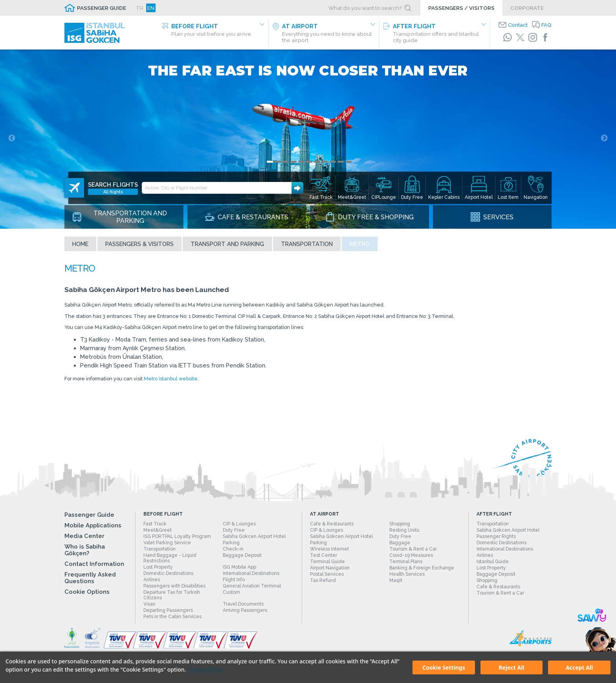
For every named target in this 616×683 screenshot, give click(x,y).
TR (140, 8)
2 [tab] (278, 163)
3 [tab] (286, 163)
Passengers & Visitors (139, 245)
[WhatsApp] (508, 37)
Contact (518, 25)
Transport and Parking (227, 245)
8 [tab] (325, 163)
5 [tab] (301, 163)
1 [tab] (270, 163)
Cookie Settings (444, 667)
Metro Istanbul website (190, 390)
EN (151, 8)
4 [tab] (293, 163)
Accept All (579, 667)
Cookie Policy (206, 669)
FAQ (546, 25)
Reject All (511, 667)
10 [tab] (341, 163)
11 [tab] (348, 163)
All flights (113, 187)
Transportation (307, 245)
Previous (12, 140)
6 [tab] (309, 163)
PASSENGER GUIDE (102, 8)
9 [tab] (333, 163)
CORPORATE (527, 8)
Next (604, 140)
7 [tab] (317, 163)
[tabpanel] (308, 140)
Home (80, 245)
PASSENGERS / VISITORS (461, 8)
